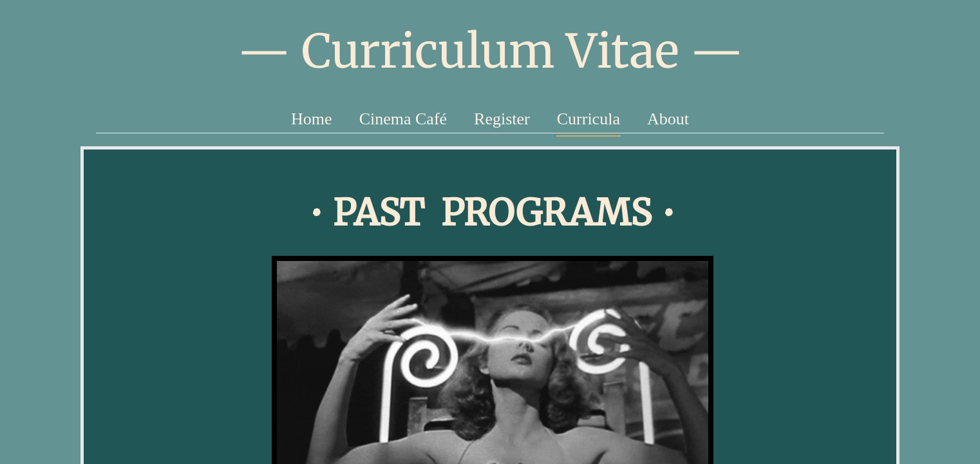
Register (502, 119)
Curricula (589, 119)
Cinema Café (403, 119)
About (668, 119)
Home (312, 119)
